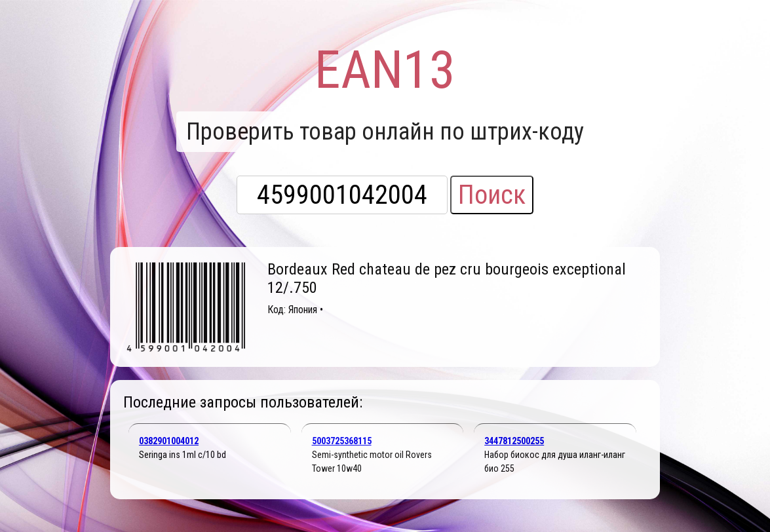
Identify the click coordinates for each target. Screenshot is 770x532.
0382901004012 (169, 441)
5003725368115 (342, 441)
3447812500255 (514, 441)
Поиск (492, 195)
